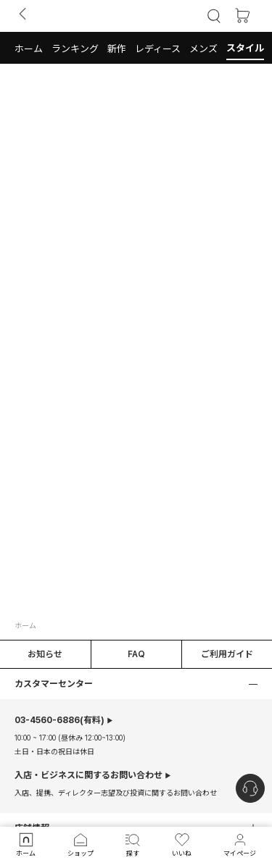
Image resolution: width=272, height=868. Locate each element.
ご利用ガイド (227, 654)
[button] (29, 48)
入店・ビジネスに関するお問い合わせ (88, 775)
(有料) (59, 720)
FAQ (136, 654)
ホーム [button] (25, 625)
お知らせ (45, 654)
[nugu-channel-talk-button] (250, 788)
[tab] (136, 48)
